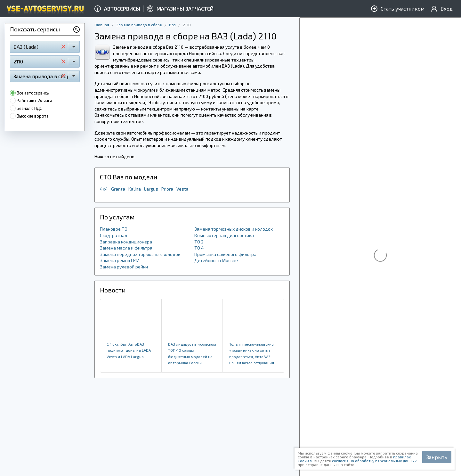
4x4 (104, 189)
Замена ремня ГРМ (120, 260)
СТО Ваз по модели (129, 177)
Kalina (135, 189)
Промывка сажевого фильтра (225, 254)
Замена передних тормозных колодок (140, 254)
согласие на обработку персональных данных (374, 461)
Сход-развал (113, 235)
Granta (118, 189)
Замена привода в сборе (139, 25)
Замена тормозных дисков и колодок (234, 229)
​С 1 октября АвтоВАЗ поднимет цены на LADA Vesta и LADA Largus (129, 350)
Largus (151, 189)
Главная (102, 25)
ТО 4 (199, 248)
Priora (167, 189)
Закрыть (437, 457)
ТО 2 (199, 242)
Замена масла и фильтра (126, 248)
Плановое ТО (114, 229)
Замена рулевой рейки (124, 267)
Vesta (182, 189)
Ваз (172, 25)
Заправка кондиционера (126, 242)
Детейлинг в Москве (216, 260)
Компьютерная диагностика (224, 235)
